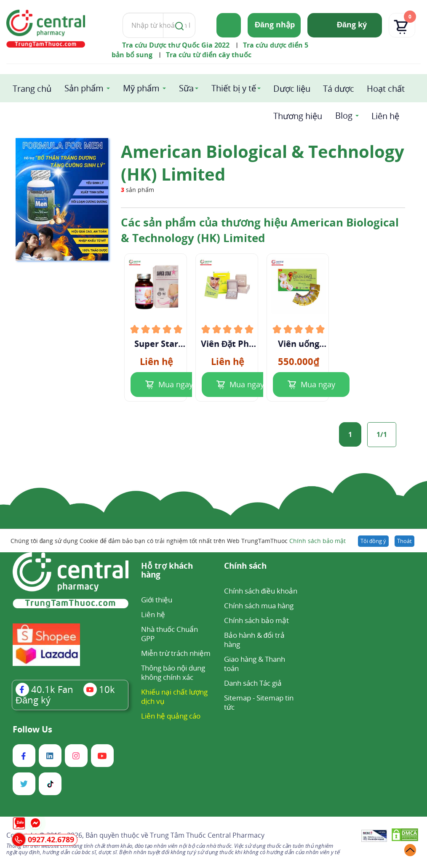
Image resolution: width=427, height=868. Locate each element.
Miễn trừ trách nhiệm (176, 653)
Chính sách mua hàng (259, 606)
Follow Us (32, 730)
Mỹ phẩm (141, 88)
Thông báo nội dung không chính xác (173, 672)
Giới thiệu (157, 600)
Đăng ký (352, 24)
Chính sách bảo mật (318, 541)
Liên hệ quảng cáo (171, 716)
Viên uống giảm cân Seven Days (299, 344)
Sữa (186, 88)
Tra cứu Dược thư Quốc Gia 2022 (176, 45)
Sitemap (238, 698)
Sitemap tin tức (259, 702)
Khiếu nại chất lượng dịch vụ (174, 696)
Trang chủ (32, 89)
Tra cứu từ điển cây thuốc (209, 55)
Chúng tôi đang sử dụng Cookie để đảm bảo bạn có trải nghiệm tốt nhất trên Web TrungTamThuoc (178, 541)
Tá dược (339, 89)
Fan (44, 689)
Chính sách (245, 566)
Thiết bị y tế (234, 88)
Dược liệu (292, 89)
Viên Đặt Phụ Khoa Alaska (227, 344)
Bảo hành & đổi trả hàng (254, 640)
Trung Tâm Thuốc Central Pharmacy (207, 835)
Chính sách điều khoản (261, 591)
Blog (344, 116)
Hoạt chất (386, 89)
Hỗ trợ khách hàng (167, 571)
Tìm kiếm (122, 12)
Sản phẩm (84, 88)
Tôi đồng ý (373, 541)
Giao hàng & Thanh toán (255, 664)
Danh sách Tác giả (253, 683)
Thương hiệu (298, 116)
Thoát (404, 541)
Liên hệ (385, 116)
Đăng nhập (275, 24)
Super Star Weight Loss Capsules (156, 344)
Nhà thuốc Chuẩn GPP (169, 634)
